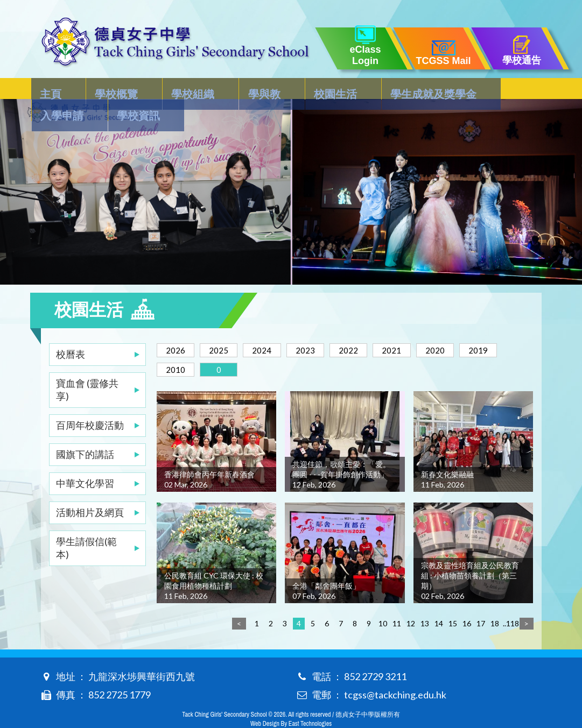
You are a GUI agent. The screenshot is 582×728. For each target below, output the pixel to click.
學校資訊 (514, 89)
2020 (465, 328)
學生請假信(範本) (86, 526)
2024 (274, 328)
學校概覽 (104, 89)
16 (467, 602)
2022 (369, 328)
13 (425, 602)
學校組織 (167, 89)
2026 (178, 328)
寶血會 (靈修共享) (87, 368)
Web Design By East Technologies (291, 702)
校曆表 (71, 333)
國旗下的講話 (85, 433)
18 (495, 602)
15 (453, 602)
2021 (417, 328)
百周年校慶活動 (90, 404)
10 (383, 602)
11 (397, 602)
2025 (226, 328)
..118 (509, 602)
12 (411, 602)
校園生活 (282, 89)
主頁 (52, 89)
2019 (178, 348)
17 (481, 602)
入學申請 (451, 89)
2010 (226, 348)
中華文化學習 (85, 462)
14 (439, 602)
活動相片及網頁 (90, 491)
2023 (321, 328)
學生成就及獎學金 (367, 89)
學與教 (225, 89)
